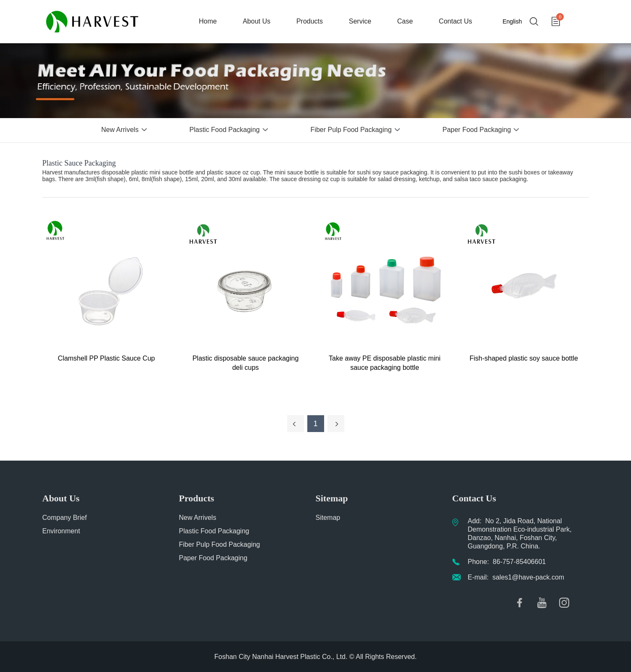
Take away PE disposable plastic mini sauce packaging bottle (385, 363)
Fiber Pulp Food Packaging (351, 130)
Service (360, 21)
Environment (61, 531)
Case (405, 21)
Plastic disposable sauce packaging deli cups (246, 363)
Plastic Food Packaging (225, 130)
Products (310, 21)
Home (208, 21)
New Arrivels (120, 130)
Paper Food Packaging (477, 130)
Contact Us (455, 21)
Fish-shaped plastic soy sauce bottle (524, 358)
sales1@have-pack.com (528, 577)
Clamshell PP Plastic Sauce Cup (107, 358)
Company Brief (65, 518)
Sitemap (328, 518)
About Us (256, 21)
